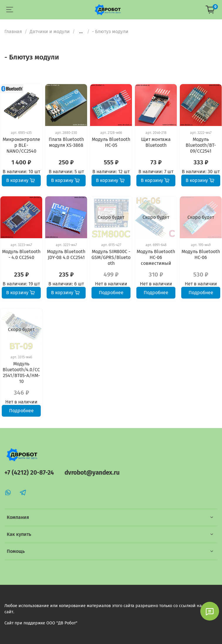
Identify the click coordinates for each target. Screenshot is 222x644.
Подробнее (111, 293)
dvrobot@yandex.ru (92, 473)
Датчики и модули (50, 31)
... (81, 32)
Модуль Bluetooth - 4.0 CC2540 (21, 254)
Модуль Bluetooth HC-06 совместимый (156, 257)
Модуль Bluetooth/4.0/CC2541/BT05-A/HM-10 (21, 373)
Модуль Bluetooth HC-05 (111, 142)
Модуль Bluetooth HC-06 (201, 254)
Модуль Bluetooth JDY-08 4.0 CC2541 (66, 254)
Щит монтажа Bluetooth (156, 142)
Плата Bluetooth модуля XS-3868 (66, 142)
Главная (13, 31)
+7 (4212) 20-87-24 (29, 473)
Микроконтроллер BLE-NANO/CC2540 (21, 145)
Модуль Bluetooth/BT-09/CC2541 (201, 145)
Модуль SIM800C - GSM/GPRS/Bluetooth (111, 257)
